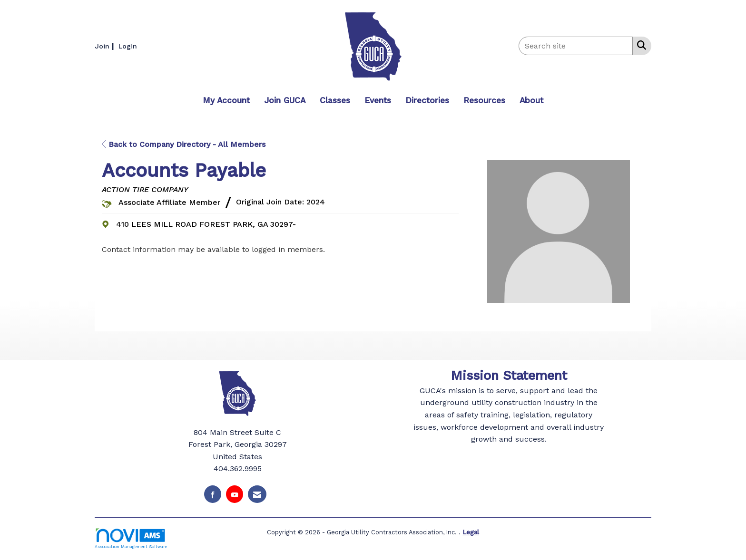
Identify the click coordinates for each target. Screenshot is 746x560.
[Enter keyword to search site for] (576, 46)
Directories (427, 100)
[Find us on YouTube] (235, 494)
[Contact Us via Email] (257, 494)
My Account (226, 100)
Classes (335, 100)
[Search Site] (640, 45)
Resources (484, 100)
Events (378, 100)
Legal (471, 532)
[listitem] (105, 46)
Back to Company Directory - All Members (184, 144)
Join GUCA (285, 100)
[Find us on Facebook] (213, 494)
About (531, 100)
